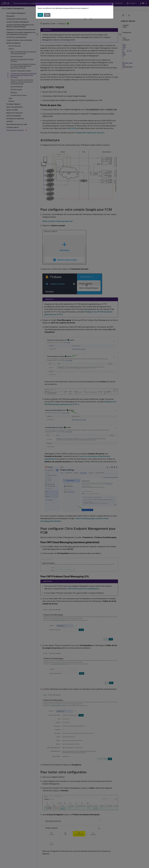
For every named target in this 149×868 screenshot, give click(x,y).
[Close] (112, 4)
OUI (40, 15)
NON (47, 15)
